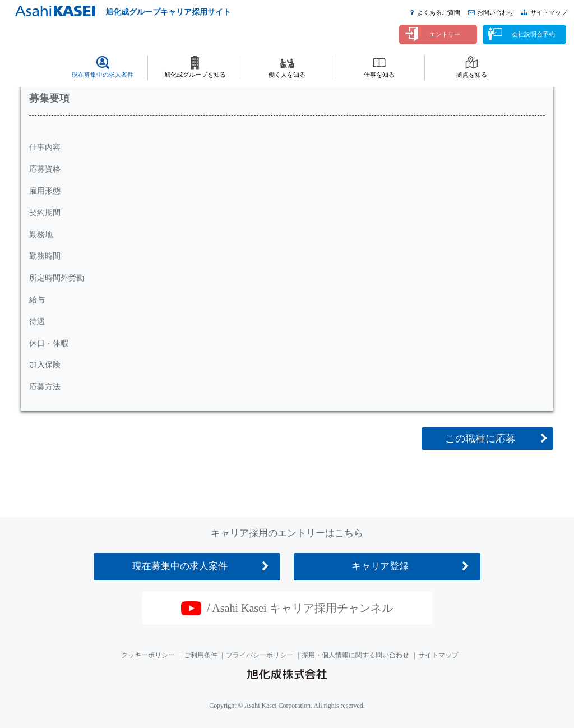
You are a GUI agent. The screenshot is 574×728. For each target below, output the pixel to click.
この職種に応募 (480, 439)
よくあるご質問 (439, 12)
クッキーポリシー (148, 655)
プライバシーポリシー (260, 655)
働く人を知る (287, 75)
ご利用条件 (201, 655)
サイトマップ (549, 12)
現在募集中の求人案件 (103, 75)
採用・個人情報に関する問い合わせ (355, 655)
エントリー (445, 34)
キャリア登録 (380, 566)
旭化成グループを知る (195, 75)
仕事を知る (379, 75)
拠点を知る (472, 75)
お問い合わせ (496, 12)
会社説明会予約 (533, 34)
